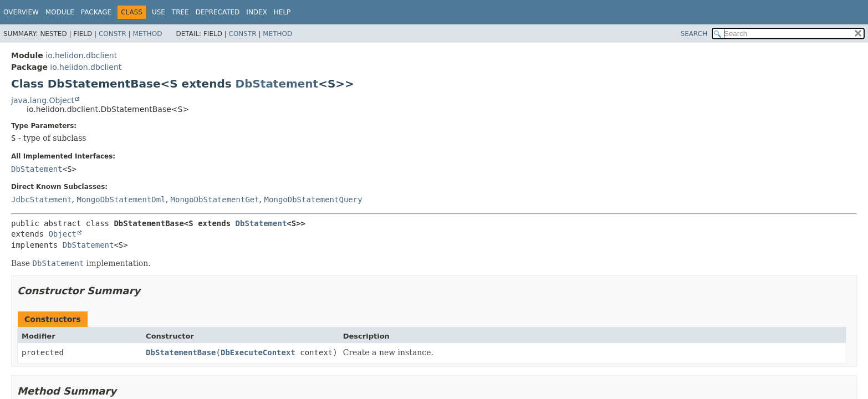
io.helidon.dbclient (81, 55)
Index (257, 12)
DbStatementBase (181, 352)
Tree (180, 12)
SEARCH (694, 34)
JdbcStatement (42, 199)
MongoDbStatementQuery (313, 199)
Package (96, 12)
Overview (21, 12)
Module (60, 12)
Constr (113, 34)
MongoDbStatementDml (121, 199)
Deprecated (218, 12)
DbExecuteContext (258, 352)
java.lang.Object (43, 100)
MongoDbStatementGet (215, 199)
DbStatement (277, 84)
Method (148, 34)
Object (62, 234)
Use (159, 12)
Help (282, 12)
